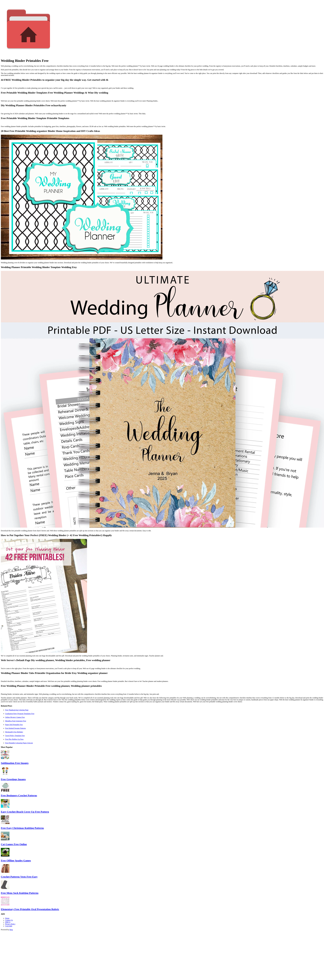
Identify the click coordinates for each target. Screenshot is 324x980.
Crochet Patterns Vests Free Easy (19, 877)
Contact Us (9, 920)
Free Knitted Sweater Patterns (16, 728)
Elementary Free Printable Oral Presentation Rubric (30, 909)
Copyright (9, 926)
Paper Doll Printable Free (14, 725)
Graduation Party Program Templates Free (20, 714)
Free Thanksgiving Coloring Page (17, 710)
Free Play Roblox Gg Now (14, 739)
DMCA (8, 922)
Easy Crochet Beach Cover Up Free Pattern (25, 812)
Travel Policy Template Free (15, 736)
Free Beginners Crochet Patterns (19, 795)
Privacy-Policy (10, 924)
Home (7, 918)
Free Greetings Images (13, 779)
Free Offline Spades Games (16, 861)
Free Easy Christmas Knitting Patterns (22, 828)
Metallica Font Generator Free (16, 721)
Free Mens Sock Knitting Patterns (20, 893)
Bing (11, 930)
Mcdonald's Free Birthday (14, 732)
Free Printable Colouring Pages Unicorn (19, 743)
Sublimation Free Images (15, 763)
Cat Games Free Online (14, 844)
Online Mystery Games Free (15, 717)
